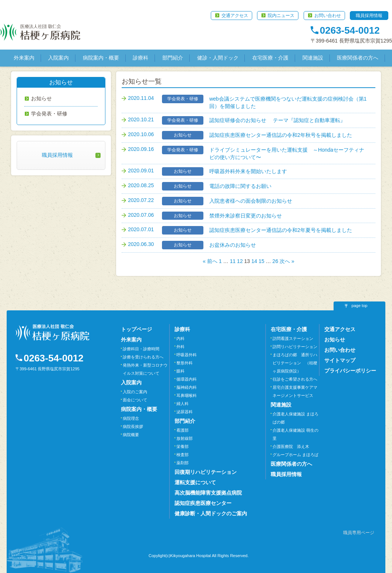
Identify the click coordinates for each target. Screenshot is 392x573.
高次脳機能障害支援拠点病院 (208, 493)
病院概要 (131, 435)
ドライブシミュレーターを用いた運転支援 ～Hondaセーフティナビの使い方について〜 (287, 154)
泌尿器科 (185, 412)
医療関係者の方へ (358, 58)
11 (233, 261)
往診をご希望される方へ (295, 379)
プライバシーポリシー (350, 371)
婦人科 (183, 404)
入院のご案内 (135, 392)
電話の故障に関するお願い (240, 186)
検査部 (183, 455)
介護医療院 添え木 (291, 446)
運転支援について (195, 482)
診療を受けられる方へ (143, 357)
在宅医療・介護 (270, 58)
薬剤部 (183, 463)
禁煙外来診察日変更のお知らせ (246, 216)
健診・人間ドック (218, 58)
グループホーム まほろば (295, 455)
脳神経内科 (187, 387)
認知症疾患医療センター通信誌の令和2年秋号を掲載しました (281, 135)
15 (261, 261)
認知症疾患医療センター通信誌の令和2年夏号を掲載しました (281, 230)
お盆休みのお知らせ (233, 245)
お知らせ (41, 98)
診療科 (141, 58)
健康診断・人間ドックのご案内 (211, 513)
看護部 (183, 430)
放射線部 (185, 438)
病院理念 (131, 418)
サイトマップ (340, 360)
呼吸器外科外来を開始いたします (248, 171)
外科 (180, 347)
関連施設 (313, 58)
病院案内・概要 (101, 58)
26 (276, 261)
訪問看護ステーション (293, 338)
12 (240, 261)
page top (360, 306)
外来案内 (24, 58)
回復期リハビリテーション (206, 472)
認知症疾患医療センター (203, 503)
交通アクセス (235, 16)
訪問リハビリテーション (295, 347)
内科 (180, 338)
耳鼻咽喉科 (187, 395)
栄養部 (183, 446)
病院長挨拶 (133, 427)
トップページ (136, 329)
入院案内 (58, 58)
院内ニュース (281, 16)
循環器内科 (187, 379)
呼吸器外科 (187, 355)
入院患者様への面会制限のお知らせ (251, 201)
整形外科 (185, 363)
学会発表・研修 (49, 114)
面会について (135, 400)
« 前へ (210, 261)
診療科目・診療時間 (141, 349)
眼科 (180, 371)
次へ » (287, 261)
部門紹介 (173, 58)
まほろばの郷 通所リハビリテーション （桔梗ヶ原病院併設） (295, 363)
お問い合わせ (328, 16)
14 (254, 261)
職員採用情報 (369, 16)
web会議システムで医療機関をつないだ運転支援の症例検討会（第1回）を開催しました (288, 102)
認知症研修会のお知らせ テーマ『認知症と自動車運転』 (277, 120)
